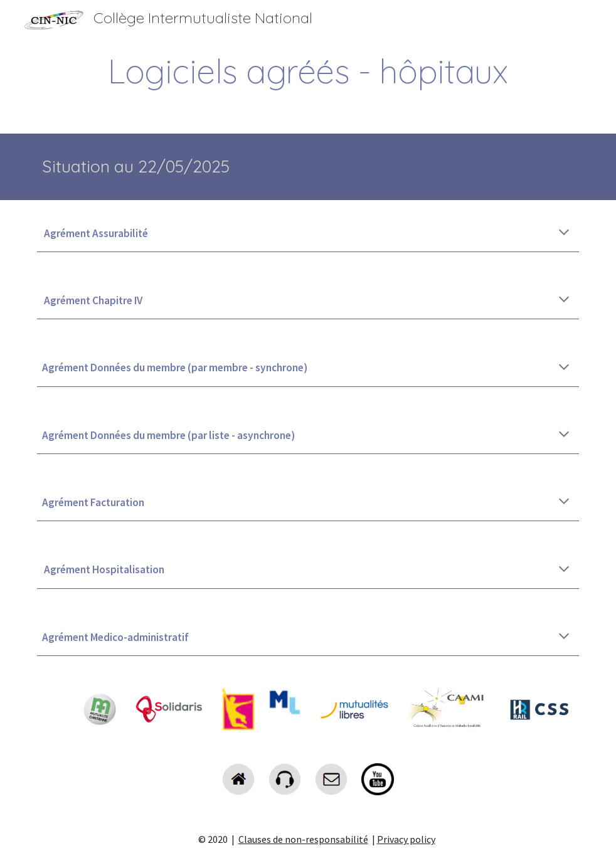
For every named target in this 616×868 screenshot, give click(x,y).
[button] (564, 233)
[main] (308, 71)
